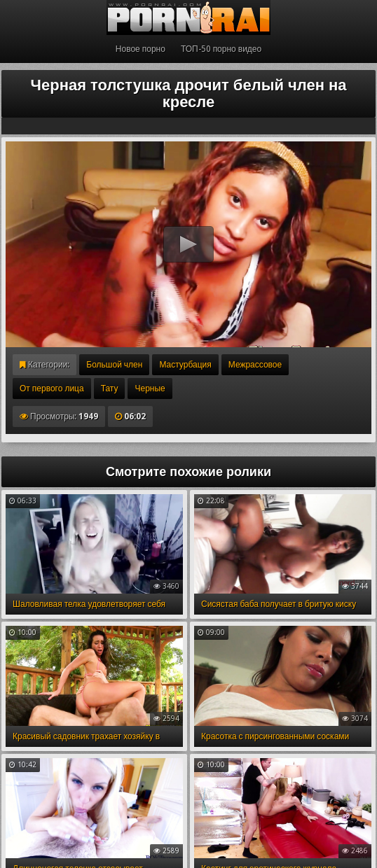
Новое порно (140, 49)
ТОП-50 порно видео (221, 49)
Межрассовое (255, 365)
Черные (150, 388)
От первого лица (52, 388)
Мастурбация (185, 365)
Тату (110, 388)
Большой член (114, 365)
